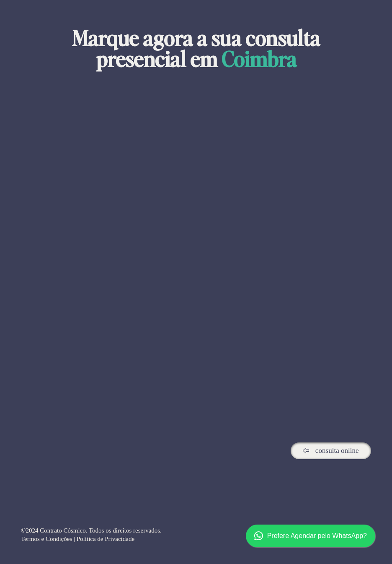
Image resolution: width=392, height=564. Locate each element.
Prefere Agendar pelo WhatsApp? (311, 536)
